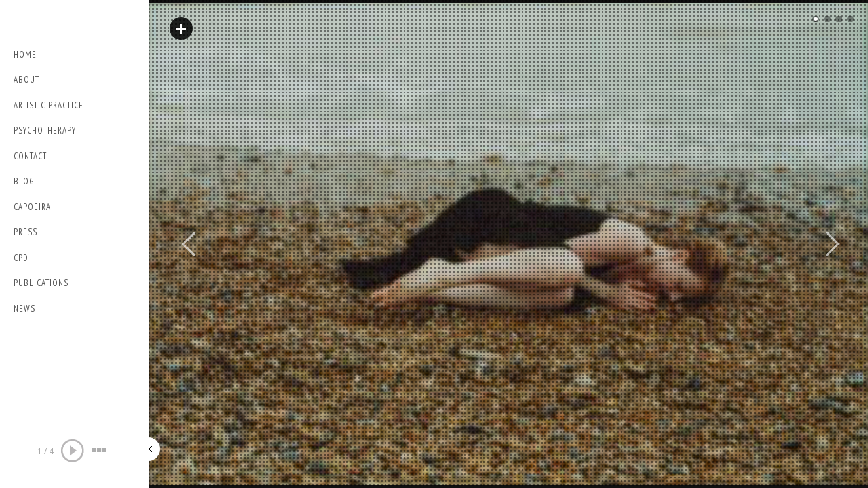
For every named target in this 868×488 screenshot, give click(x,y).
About (26, 80)
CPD (21, 258)
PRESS (25, 232)
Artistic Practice (48, 105)
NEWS (24, 309)
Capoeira (32, 207)
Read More (181, 28)
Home (25, 55)
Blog (24, 181)
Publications (41, 283)
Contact (30, 156)
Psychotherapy (45, 130)
